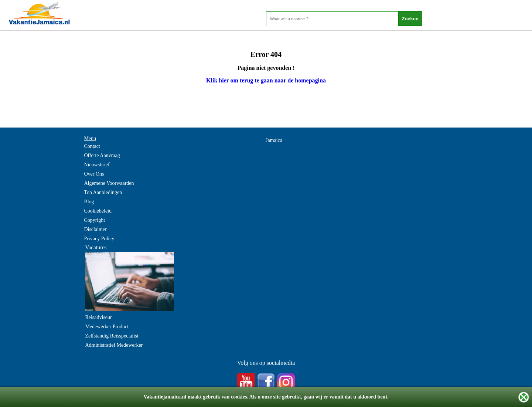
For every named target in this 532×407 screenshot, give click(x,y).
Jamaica (274, 140)
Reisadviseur (98, 317)
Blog (89, 202)
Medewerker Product (107, 327)
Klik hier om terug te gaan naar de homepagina (266, 80)
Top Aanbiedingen (103, 192)
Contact (92, 146)
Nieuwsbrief (97, 165)
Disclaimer (95, 229)
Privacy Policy (99, 239)
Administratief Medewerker (114, 345)
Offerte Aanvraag (102, 155)
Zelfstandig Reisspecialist (112, 336)
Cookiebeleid (98, 211)
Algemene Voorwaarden (109, 183)
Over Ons (94, 174)
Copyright (94, 220)
